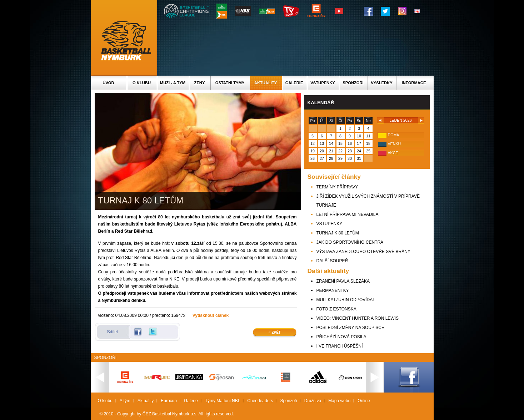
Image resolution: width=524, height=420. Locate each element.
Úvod (108, 83)
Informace (414, 83)
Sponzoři (353, 83)
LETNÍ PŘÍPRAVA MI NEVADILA (348, 214)
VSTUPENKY (330, 224)
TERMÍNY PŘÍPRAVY (337, 187)
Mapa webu (339, 401)
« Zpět (275, 332)
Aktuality (266, 83)
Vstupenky (323, 83)
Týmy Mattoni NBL (223, 401)
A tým (125, 401)
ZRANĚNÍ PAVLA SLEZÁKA (343, 281)
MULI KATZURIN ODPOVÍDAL (346, 300)
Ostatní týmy (230, 83)
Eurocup (169, 401)
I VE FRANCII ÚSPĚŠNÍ (340, 346)
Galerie (294, 83)
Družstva (313, 401)
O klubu (142, 83)
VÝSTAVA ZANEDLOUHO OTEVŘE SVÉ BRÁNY (363, 252)
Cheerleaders (260, 401)
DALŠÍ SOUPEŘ (332, 261)
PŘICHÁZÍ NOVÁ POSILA (341, 337)
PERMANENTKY (333, 290)
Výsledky (381, 83)
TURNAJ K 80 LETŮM (338, 233)
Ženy (200, 83)
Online (364, 401)
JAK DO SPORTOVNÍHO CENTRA (350, 242)
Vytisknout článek (211, 315)
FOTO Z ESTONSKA (336, 309)
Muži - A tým (173, 83)
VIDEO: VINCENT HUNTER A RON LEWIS (358, 318)
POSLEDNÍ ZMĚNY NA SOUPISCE (351, 328)
